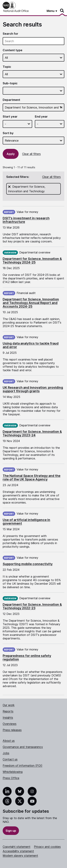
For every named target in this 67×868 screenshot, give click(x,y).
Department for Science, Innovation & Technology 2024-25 (32, 260)
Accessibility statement (18, 851)
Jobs (6, 753)
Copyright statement (17, 847)
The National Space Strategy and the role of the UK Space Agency (32, 477)
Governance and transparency (23, 747)
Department (11, 100)
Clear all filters (31, 154)
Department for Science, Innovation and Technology (34, 189)
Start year (10, 117)
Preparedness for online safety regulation (27, 657)
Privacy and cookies (47, 847)
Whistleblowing (13, 772)
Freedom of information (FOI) (23, 766)
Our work (9, 705)
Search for (10, 34)
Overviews (10, 724)
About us (9, 741)
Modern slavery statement (20, 856)
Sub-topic (10, 83)
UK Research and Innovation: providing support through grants (33, 389)
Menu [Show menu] (51, 11)
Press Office (11, 778)
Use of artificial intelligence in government (26, 522)
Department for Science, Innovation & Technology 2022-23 (32, 606)
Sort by (8, 133)
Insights (8, 718)
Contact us (10, 759)
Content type (13, 50)
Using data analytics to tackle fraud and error (31, 345)
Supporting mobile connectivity (28, 564)
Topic (7, 67)
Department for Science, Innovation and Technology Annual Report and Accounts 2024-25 (31, 303)
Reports (8, 711)
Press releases (12, 730)
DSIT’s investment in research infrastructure (26, 220)
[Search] (62, 11)
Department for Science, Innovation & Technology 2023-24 (32, 433)
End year (41, 117)
